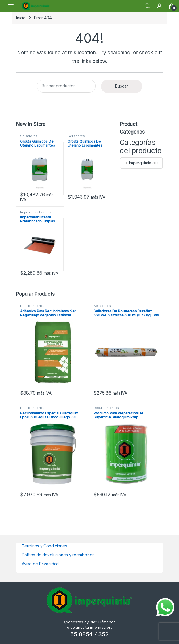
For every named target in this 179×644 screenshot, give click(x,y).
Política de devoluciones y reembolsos (58, 555)
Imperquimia (136, 163)
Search (147, 6)
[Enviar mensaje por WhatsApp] (165, 607)
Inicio (21, 18)
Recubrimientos (33, 306)
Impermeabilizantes (36, 212)
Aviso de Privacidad (40, 564)
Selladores (29, 136)
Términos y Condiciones (44, 546)
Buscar (122, 86)
